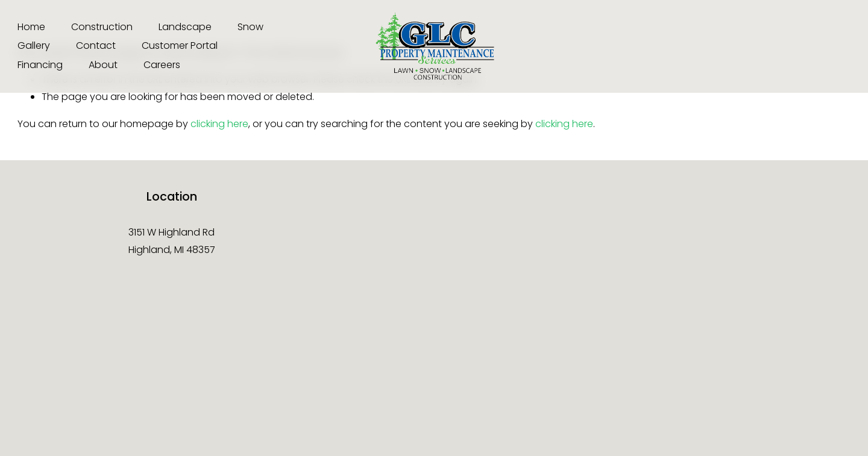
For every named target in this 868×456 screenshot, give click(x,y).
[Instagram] (665, 46)
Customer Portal (180, 45)
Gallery (34, 45)
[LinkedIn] (841, 46)
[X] (797, 46)
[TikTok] (753, 46)
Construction (102, 27)
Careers (162, 65)
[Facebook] (709, 46)
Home (31, 27)
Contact (96, 45)
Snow (250, 27)
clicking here (219, 124)
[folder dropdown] (103, 66)
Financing (40, 65)
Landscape (185, 27)
